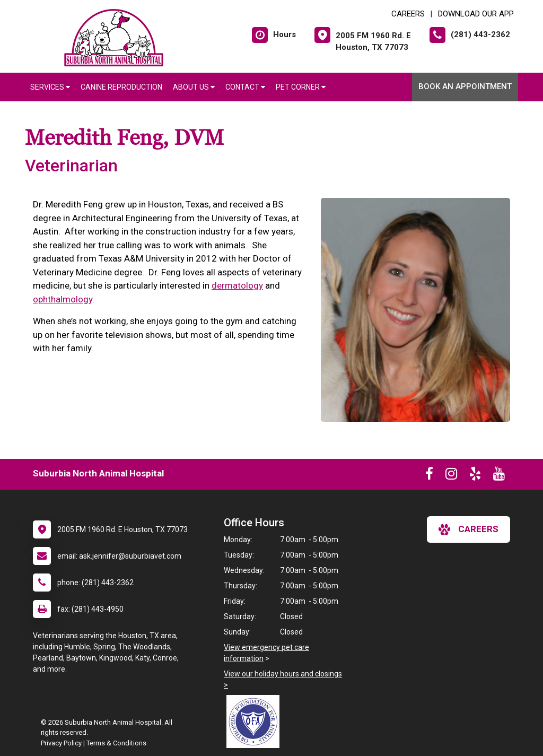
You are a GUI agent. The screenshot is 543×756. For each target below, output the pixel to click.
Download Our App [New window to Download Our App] (476, 14)
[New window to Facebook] (429, 476)
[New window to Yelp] (475, 476)
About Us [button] (194, 87)
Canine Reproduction (121, 87)
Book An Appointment (465, 86)
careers (468, 529)
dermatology (237, 285)
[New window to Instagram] (451, 476)
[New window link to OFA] (256, 722)
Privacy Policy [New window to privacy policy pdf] (61, 743)
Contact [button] (245, 87)
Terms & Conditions (116, 743)
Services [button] (50, 87)
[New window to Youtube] (499, 476)
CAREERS (408, 14)
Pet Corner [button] (301, 87)
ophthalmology (63, 299)
